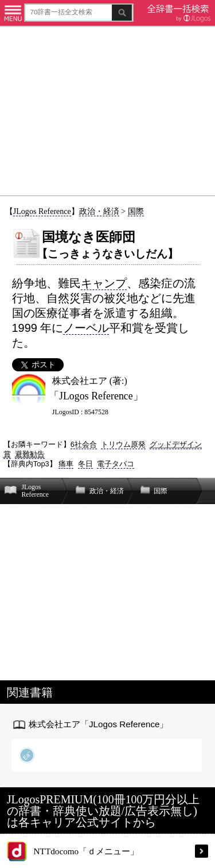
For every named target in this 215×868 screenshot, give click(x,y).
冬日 (85, 464)
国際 (136, 211)
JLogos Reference (42, 211)
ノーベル (86, 328)
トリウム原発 (123, 444)
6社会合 (84, 444)
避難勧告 (30, 454)
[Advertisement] (107, 111)
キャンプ (104, 283)
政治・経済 (99, 211)
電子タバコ (116, 464)
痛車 (66, 464)
